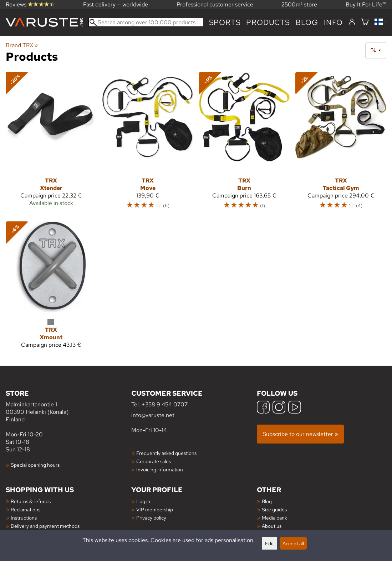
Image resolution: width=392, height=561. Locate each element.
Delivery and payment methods (45, 526)
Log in (143, 501)
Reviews (30, 4)
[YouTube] (295, 408)
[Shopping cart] (365, 22)
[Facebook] (263, 408)
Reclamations (26, 509)
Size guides (274, 509)
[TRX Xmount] (51, 288)
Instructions (24, 518)
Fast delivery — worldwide (116, 4)
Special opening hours (35, 465)
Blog (267, 501)
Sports (225, 22)
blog (307, 22)
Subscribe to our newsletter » (300, 434)
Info (333, 22)
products (268, 22)
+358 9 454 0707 (165, 404)
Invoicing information (160, 469)
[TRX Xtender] (51, 144)
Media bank (274, 518)
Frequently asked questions (166, 453)
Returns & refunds (31, 501)
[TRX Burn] (245, 144)
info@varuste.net (153, 415)
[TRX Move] (148, 144)
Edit (269, 543)
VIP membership (155, 509)
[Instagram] (279, 408)
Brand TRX (22, 45)
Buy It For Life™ (366, 4)
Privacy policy (151, 518)
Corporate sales (154, 461)
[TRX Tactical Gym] (341, 144)
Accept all (293, 543)
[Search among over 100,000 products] (146, 22)
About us (272, 526)
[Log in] (352, 22)
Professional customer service (215, 4)
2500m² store (299, 4)
